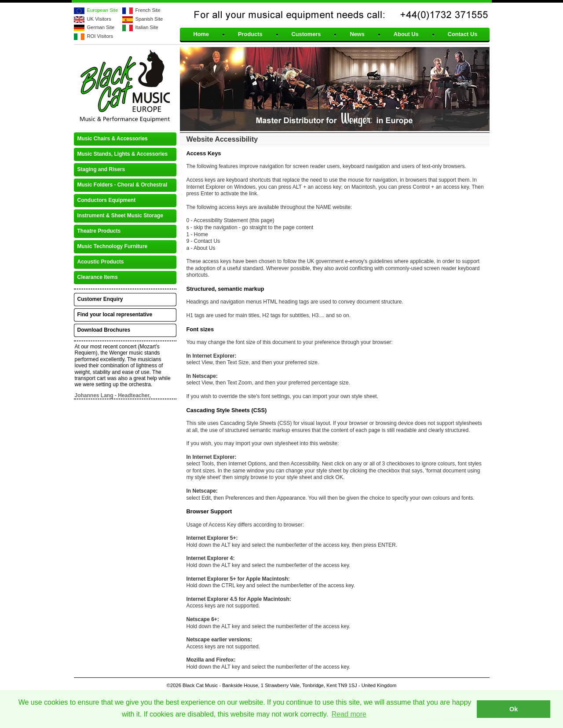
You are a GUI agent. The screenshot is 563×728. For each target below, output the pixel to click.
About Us (406, 35)
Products (250, 35)
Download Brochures (104, 330)
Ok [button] (514, 709)
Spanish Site (149, 19)
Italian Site (147, 27)
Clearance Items (98, 277)
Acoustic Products (101, 262)
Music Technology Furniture (113, 246)
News (357, 35)
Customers (306, 35)
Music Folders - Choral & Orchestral (122, 185)
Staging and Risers (101, 169)
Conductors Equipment (107, 200)
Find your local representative (115, 315)
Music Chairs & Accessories (113, 139)
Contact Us (463, 35)
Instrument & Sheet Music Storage (120, 216)
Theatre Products (99, 231)
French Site (148, 10)
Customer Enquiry (100, 299)
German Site (101, 27)
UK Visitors (99, 19)
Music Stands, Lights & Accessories (123, 154)
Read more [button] (349, 714)
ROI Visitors (100, 36)
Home (201, 35)
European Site (103, 10)
